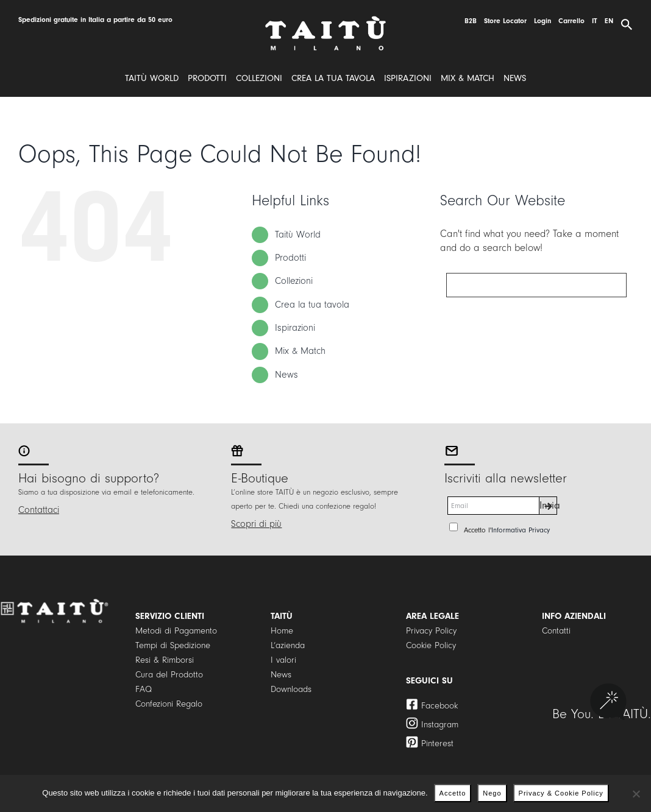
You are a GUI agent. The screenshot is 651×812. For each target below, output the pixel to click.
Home (282, 631)
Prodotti (290, 258)
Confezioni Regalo (169, 704)
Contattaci (39, 510)
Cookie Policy (431, 645)
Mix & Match (300, 351)
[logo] (325, 20)
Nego (492, 793)
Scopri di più (256, 524)
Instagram (440, 725)
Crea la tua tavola (312, 305)
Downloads (291, 689)
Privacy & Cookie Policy (561, 793)
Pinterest (437, 743)
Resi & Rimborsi (165, 660)
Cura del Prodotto (169, 675)
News (286, 375)
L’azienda (288, 645)
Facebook (439, 706)
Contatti (556, 631)
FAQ (144, 689)
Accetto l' (507, 530)
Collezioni (294, 281)
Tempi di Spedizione (173, 645)
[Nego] (636, 794)
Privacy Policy (431, 631)
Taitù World (298, 235)
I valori (283, 660)
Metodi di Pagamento (176, 631)
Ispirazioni (295, 328)
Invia (548, 505)
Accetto (453, 793)
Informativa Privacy (521, 530)
